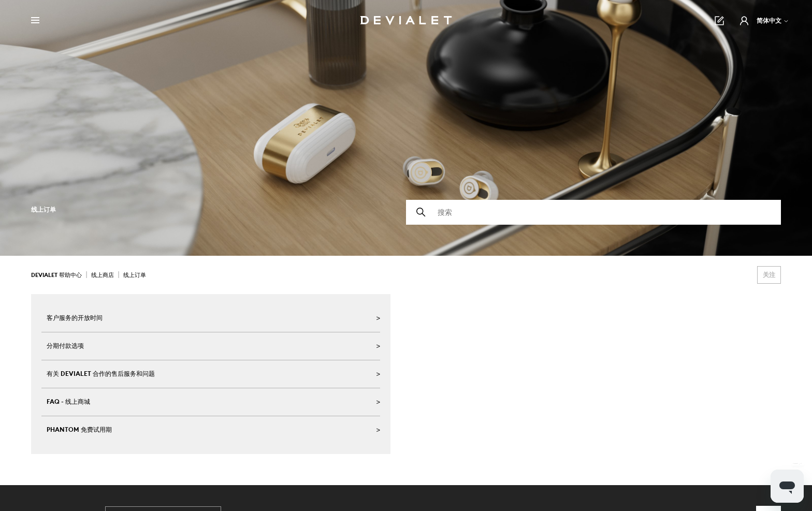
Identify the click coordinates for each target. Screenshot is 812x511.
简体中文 (773, 20)
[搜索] (593, 212)
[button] (744, 21)
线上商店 (103, 275)
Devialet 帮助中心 (57, 275)
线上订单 (135, 275)
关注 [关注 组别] (769, 275)
